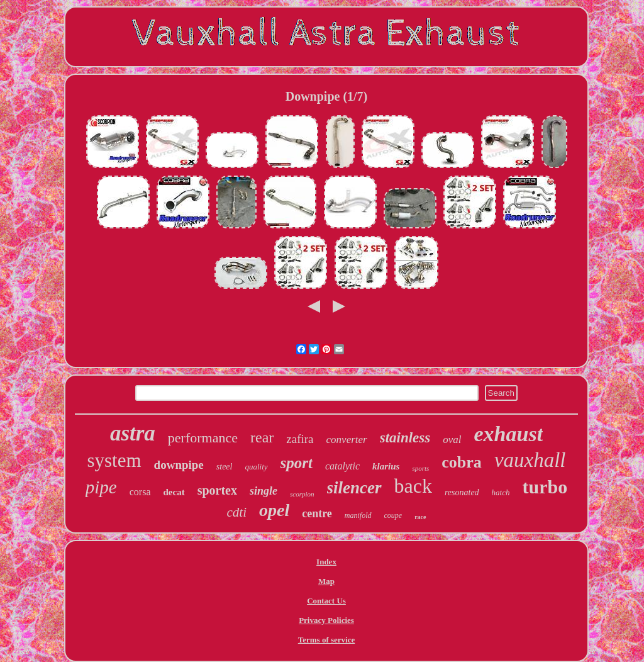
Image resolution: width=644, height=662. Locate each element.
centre (317, 513)
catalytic (342, 466)
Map (326, 581)
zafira (300, 439)
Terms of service (327, 640)
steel (225, 467)
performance (203, 438)
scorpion (302, 494)
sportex (217, 490)
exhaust (509, 434)
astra (133, 433)
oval (452, 440)
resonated (462, 492)
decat (174, 492)
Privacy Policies (326, 620)
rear (262, 437)
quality (256, 467)
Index (326, 562)
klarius (386, 466)
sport (297, 463)
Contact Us (326, 601)
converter (347, 440)
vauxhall (530, 460)
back (413, 486)
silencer (354, 488)
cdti (236, 512)
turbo (545, 487)
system (114, 460)
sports (420, 468)
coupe (393, 515)
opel (274, 510)
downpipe (179, 465)
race (420, 517)
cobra (462, 462)
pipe (101, 487)
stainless (405, 438)
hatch (501, 492)
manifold (358, 515)
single (264, 491)
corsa (140, 492)
